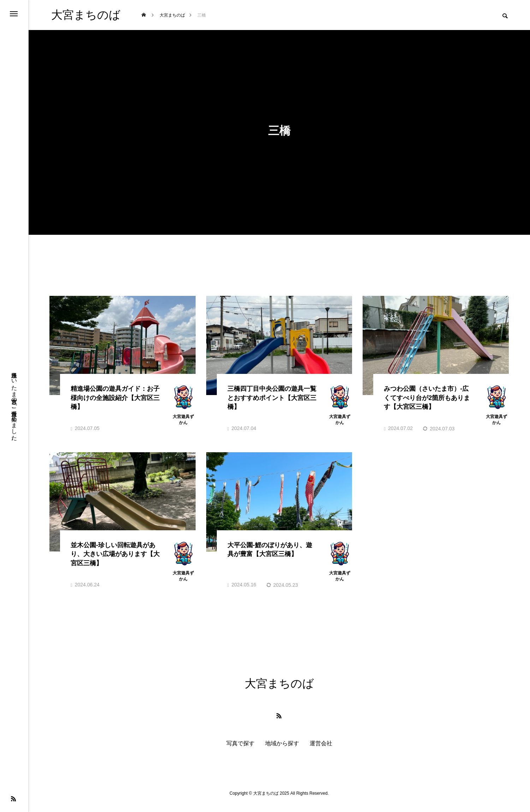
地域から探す (282, 751)
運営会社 (321, 751)
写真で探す (240, 751)
